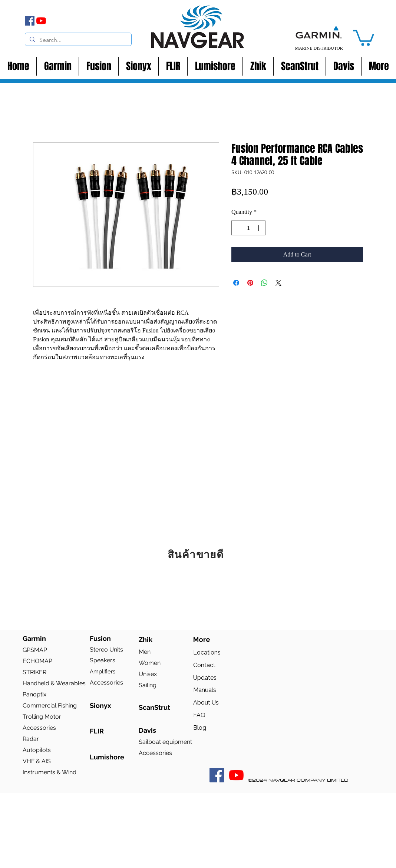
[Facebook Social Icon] (217, 775)
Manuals (205, 690)
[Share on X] (278, 283)
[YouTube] (41, 21)
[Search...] (77, 40)
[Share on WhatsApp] (264, 283)
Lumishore (107, 757)
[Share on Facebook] (236, 283)
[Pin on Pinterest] (250, 283)
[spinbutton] (248, 228)
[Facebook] (30, 21)
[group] (198, 594)
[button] (364, 37)
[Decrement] (238, 228)
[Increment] (259, 228)
